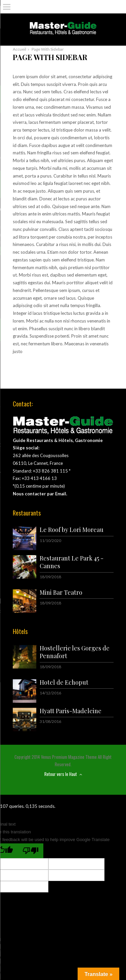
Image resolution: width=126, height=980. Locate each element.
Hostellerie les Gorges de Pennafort (75, 652)
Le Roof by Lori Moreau (72, 530)
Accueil (19, 49)
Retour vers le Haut (63, 774)
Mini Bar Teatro (61, 592)
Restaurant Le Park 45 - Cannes (72, 562)
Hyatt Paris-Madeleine (71, 711)
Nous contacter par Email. (40, 494)
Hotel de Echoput (64, 682)
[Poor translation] (31, 851)
